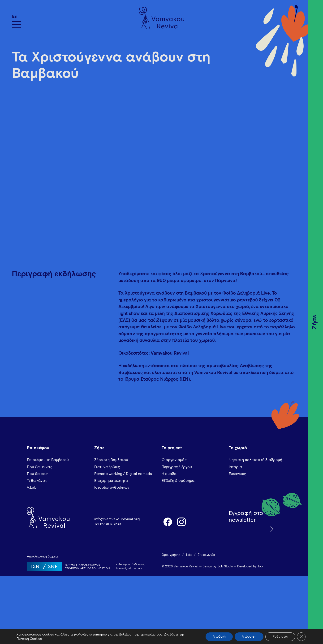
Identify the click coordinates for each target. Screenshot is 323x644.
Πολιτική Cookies (29, 639)
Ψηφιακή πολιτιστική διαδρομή (255, 460)
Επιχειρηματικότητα (111, 481)
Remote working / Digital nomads (123, 474)
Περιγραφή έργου (177, 467)
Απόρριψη (249, 637)
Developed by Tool (250, 567)
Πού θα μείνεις (40, 467)
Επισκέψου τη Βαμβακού (48, 460)
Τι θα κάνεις (37, 481)
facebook (168, 522)
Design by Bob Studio (218, 567)
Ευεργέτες (237, 474)
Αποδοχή (219, 637)
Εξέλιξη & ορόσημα (178, 481)
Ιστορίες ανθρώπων (112, 487)
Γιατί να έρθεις (107, 467)
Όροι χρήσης (171, 555)
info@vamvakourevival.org (117, 519)
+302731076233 (108, 524)
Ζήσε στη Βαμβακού (111, 460)
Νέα (189, 555)
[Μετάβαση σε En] (17, 16)
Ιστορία (235, 467)
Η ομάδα (169, 474)
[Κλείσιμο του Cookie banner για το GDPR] (301, 637)
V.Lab (32, 487)
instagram (182, 522)
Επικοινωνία (206, 555)
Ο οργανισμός (174, 460)
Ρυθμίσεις (280, 637)
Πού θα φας (37, 474)
